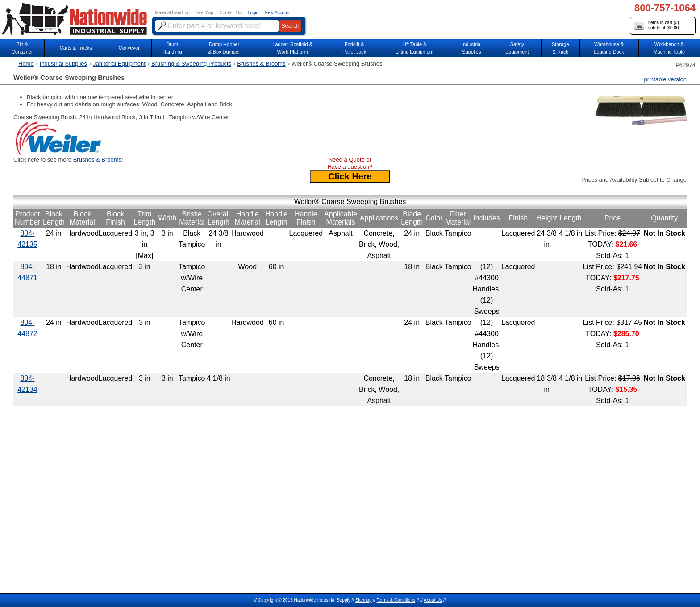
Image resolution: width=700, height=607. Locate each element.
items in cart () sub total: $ (656, 26)
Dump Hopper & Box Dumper (224, 48)
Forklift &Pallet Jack (354, 48)
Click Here (350, 176)
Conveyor (129, 48)
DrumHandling (172, 48)
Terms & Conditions (396, 600)
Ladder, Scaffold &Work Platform (292, 48)
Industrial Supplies (63, 64)
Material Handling (172, 13)
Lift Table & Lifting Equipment (415, 48)
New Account (278, 13)
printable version (665, 79)
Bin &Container (22, 48)
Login (253, 13)
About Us (433, 600)
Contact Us (231, 13)
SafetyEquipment (517, 48)
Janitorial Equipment (119, 64)
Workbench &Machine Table (669, 48)
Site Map (204, 13)
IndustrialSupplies (472, 48)
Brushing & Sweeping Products (191, 64)
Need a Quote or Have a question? (350, 163)
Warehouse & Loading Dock (609, 48)
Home (26, 64)
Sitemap (364, 600)
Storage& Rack (560, 48)
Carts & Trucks (76, 48)
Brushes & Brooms (261, 64)
